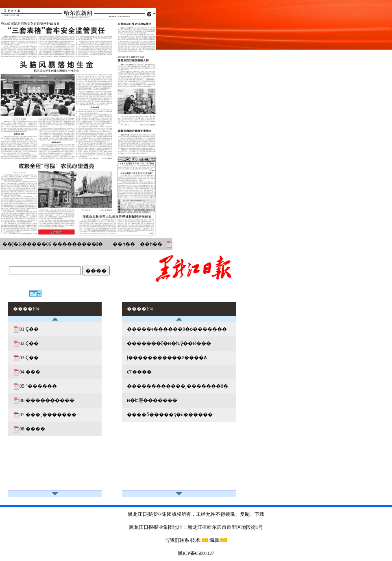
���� (96, 271)
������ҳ (190, 293)
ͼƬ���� (139, 372)
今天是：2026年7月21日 (35, 281)
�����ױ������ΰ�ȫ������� (177, 329)
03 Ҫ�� (29, 358)
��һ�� (124, 244)
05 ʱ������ (38, 386)
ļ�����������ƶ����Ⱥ (167, 358)
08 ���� (32, 429)
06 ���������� (47, 400)
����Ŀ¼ (223, 293)
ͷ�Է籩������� (152, 400)
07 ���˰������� (48, 415)
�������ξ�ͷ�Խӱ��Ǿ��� (169, 343)
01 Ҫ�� (29, 329)
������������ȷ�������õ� (177, 386)
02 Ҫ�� (29, 343)
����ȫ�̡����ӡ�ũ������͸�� (170, 415)
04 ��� (30, 372)
